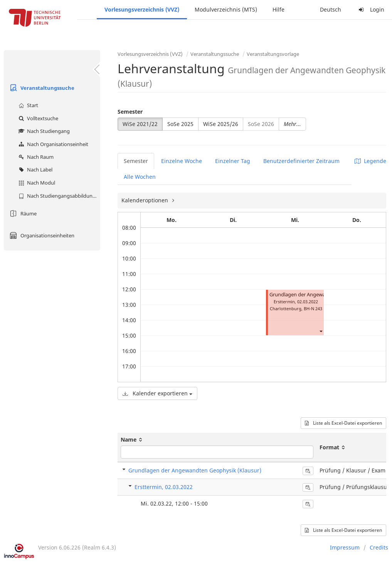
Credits (379, 547)
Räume (22, 213)
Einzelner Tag (233, 161)
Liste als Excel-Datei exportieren (343, 423)
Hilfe (278, 9)
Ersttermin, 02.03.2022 (164, 487)
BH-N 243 (313, 308)
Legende (370, 161)
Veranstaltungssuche (41, 88)
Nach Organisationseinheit (52, 144)
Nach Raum (35, 157)
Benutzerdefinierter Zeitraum (301, 161)
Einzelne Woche (182, 161)
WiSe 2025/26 (221, 124)
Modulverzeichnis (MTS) (226, 9)
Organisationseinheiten (41, 235)
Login (370, 9)
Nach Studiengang (43, 131)
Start (27, 105)
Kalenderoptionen (146, 200)
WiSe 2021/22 (140, 124)
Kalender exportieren (157, 393)
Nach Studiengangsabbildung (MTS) (58, 196)
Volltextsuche (37, 118)
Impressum (345, 547)
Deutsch (331, 9)
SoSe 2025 (180, 124)
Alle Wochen (140, 177)
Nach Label (34, 170)
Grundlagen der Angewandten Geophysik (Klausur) (195, 470)
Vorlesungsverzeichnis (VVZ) (142, 9)
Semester (130, 112)
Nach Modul (36, 183)
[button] (321, 331)
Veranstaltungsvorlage (273, 54)
